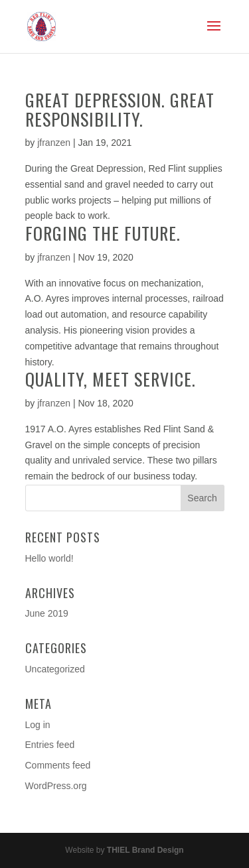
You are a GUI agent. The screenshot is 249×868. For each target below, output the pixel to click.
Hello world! (49, 558)
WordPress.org (56, 786)
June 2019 (47, 613)
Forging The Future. (103, 233)
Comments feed (58, 765)
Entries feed (50, 745)
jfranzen (54, 143)
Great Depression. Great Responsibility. (120, 109)
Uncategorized (55, 669)
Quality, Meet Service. (111, 379)
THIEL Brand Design (145, 850)
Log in (38, 725)
